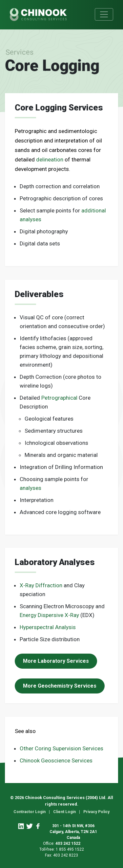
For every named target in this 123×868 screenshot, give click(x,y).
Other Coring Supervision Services (61, 748)
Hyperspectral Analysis (48, 627)
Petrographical (59, 398)
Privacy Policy (96, 812)
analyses (31, 488)
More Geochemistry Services (60, 686)
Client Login (64, 812)
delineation (50, 159)
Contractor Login (30, 812)
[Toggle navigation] (104, 14)
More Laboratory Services (56, 661)
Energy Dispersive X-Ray (49, 615)
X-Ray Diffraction (41, 585)
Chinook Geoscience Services (56, 760)
